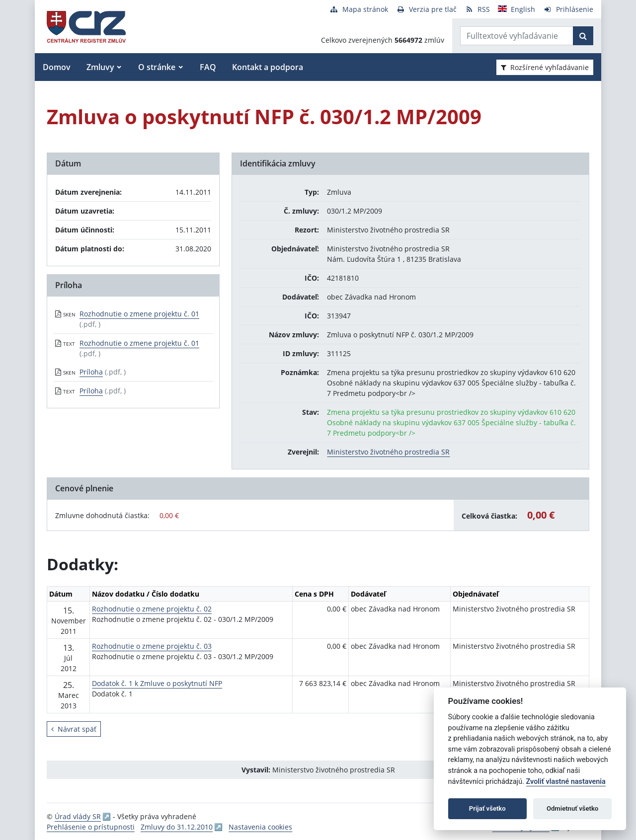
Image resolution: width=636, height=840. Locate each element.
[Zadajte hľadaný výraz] (517, 36)
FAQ (208, 67)
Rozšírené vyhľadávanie (545, 67)
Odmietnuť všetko (572, 808)
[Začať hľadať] (583, 36)
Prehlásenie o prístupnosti (91, 827)
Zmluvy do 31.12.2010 (177, 827)
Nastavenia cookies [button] (260, 827)
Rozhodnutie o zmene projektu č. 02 (152, 609)
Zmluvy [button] (100, 67)
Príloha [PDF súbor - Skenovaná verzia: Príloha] (91, 372)
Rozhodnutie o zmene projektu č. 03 (152, 646)
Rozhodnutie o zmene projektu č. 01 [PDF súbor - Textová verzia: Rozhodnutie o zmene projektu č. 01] (139, 343)
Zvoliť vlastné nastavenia (566, 782)
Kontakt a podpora (268, 67)
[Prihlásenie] (568, 9)
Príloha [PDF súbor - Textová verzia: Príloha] (91, 391)
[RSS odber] (477, 9)
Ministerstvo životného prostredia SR (388, 452)
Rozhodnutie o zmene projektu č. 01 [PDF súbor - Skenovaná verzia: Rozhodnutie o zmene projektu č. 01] (139, 314)
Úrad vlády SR (78, 816)
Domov (57, 67)
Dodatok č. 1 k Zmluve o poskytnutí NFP (157, 683)
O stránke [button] (157, 67)
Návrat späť (74, 729)
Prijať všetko (487, 808)
